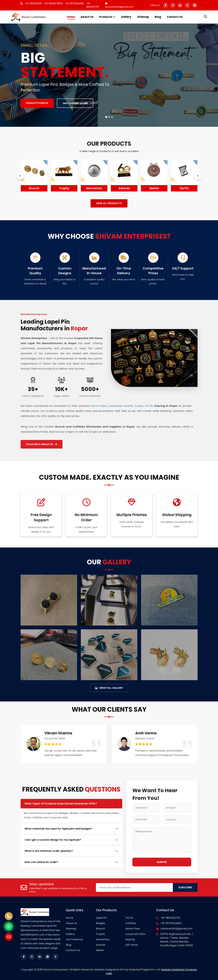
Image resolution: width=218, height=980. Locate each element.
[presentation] (20, 176)
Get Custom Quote (75, 103)
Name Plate (133, 929)
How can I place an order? (41, 862)
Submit (162, 862)
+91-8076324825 (171, 923)
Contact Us (175, 17)
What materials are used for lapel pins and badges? (58, 829)
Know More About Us (42, 444)
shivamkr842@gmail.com (119, 5)
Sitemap (143, 17)
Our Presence (74, 939)
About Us (87, 17)
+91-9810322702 (93, 5)
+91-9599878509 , (53, 5)
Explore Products (37, 103)
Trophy (94, 188)
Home (71, 17)
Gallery (126, 17)
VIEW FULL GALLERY (109, 688)
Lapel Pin (101, 918)
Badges (34, 188)
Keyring (130, 939)
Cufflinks (131, 923)
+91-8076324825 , (74, 5)
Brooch (64, 188)
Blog (158, 17)
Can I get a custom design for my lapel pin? (53, 840)
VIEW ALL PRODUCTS (109, 203)
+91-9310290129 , (31, 5)
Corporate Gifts (135, 934)
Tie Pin (129, 918)
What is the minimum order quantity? (49, 851)
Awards (154, 188)
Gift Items (132, 945)
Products (107, 17)
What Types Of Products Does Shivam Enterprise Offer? (61, 804)
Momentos (124, 188)
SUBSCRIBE (185, 887)
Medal (184, 188)
